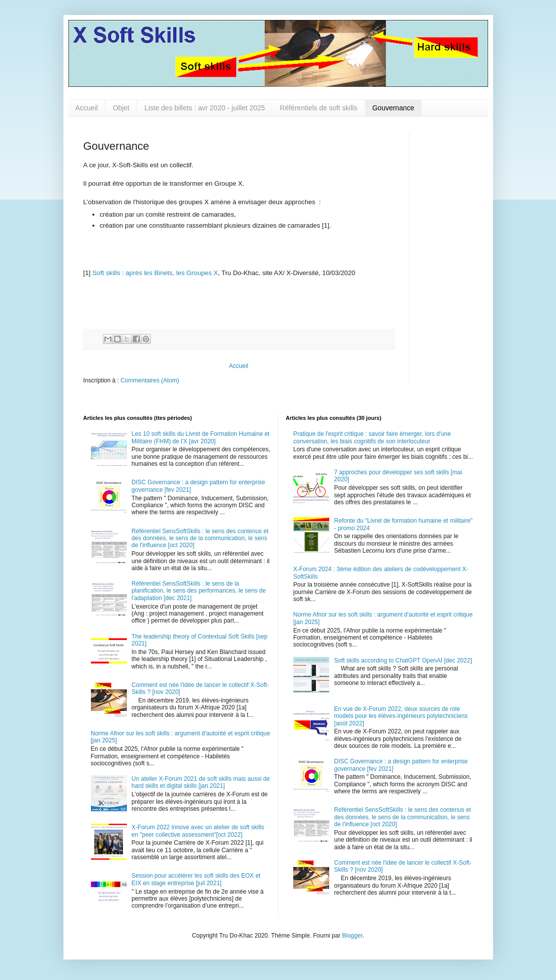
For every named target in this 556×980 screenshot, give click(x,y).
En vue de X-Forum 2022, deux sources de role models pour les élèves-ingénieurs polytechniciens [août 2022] (401, 716)
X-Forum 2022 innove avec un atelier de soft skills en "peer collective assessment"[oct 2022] (198, 831)
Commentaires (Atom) (150, 380)
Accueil (87, 108)
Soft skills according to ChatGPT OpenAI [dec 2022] (403, 660)
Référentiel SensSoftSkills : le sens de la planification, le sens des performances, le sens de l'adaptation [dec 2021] (199, 591)
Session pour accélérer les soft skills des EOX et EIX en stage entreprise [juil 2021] (196, 879)
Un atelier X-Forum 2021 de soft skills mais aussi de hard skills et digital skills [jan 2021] (201, 782)
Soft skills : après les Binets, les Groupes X (155, 273)
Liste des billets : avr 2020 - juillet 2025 (205, 108)
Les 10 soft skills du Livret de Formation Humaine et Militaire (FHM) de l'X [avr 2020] (200, 437)
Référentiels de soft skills (318, 108)
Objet (121, 108)
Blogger (352, 936)
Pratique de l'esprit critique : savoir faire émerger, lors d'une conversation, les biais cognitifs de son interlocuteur (372, 437)
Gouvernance (393, 108)
